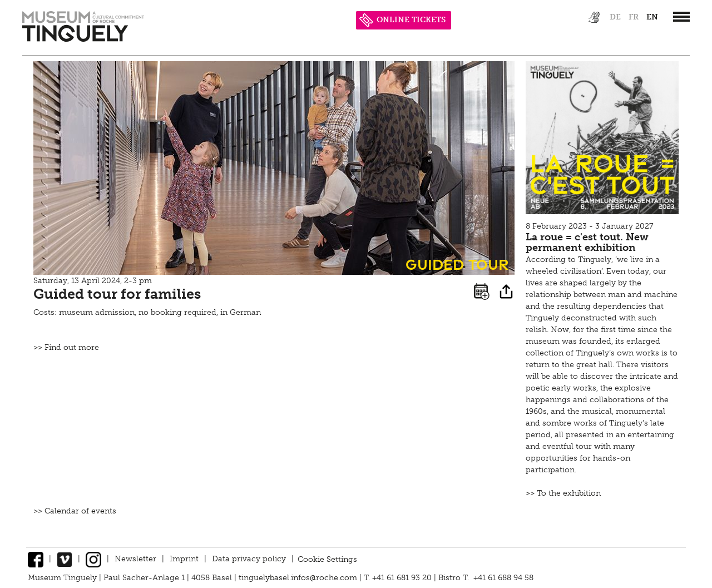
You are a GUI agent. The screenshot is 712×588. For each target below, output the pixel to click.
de (615, 17)
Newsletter (135, 559)
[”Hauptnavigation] (681, 17)
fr (634, 17)
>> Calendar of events (75, 511)
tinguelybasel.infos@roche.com (299, 578)
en (652, 17)
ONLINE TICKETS (402, 20)
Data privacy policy (249, 559)
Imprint (184, 559)
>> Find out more (66, 347)
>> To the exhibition (563, 493)
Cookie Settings (327, 559)
